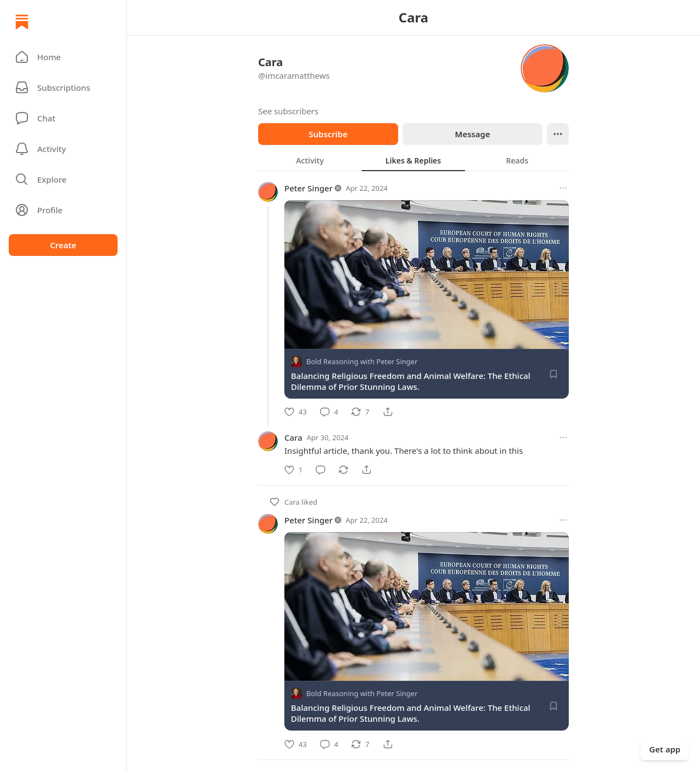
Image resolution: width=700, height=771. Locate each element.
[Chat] (63, 118)
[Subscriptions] (63, 87)
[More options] (563, 188)
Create (63, 245)
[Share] (388, 412)
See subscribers (288, 111)
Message (472, 134)
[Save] (553, 374)
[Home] (22, 22)
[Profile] (63, 210)
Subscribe (328, 134)
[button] (63, 57)
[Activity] (63, 149)
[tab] (310, 160)
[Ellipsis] (558, 134)
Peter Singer (308, 188)
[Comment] (329, 412)
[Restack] (360, 412)
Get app (665, 749)
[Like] (296, 412)
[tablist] (413, 160)
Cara (293, 437)
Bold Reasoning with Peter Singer (362, 361)
